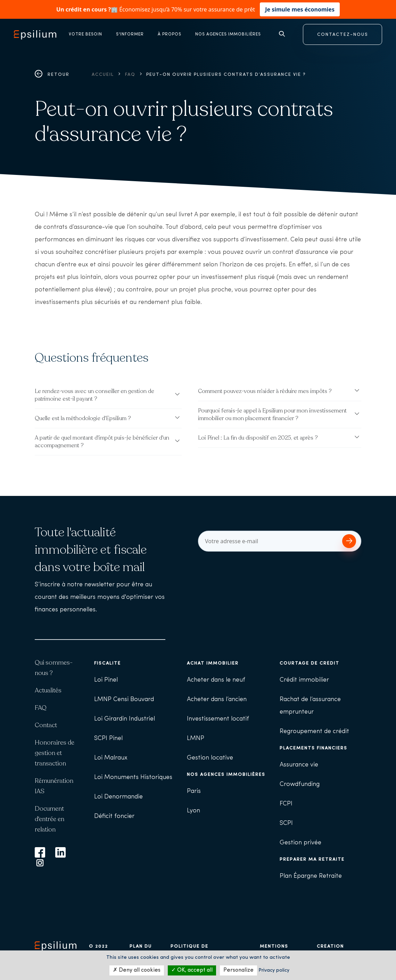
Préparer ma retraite (312, 859)
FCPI (286, 804)
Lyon (193, 811)
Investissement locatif (218, 719)
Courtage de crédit (310, 663)
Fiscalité (108, 663)
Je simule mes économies (300, 9)
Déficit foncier (114, 816)
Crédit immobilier (304, 680)
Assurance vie (299, 765)
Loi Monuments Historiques (133, 777)
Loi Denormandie (118, 797)
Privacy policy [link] (274, 970)
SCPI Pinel (108, 738)
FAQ (130, 75)
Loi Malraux (111, 758)
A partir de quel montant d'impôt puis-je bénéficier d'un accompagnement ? (102, 442)
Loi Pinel (106, 680)
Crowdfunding (300, 784)
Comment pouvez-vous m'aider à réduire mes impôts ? (265, 391)
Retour (52, 75)
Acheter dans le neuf (216, 680)
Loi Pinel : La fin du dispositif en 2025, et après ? (258, 438)
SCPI (286, 823)
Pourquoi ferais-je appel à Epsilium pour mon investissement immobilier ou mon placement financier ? (272, 415)
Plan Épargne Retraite (311, 876)
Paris (194, 791)
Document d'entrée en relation (50, 819)
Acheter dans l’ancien (217, 700)
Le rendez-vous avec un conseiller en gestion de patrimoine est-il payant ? (94, 395)
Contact (46, 725)
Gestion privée (300, 843)
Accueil (103, 75)
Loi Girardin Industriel (125, 719)
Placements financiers (313, 748)
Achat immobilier (213, 663)
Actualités (48, 690)
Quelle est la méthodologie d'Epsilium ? (83, 418)
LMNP (196, 738)
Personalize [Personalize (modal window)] (238, 970)
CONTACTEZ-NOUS (343, 35)
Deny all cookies (137, 970)
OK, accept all (192, 970)
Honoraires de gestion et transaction (55, 753)
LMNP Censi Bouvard (124, 700)
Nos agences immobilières (226, 775)
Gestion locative (210, 758)
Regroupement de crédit (314, 732)
